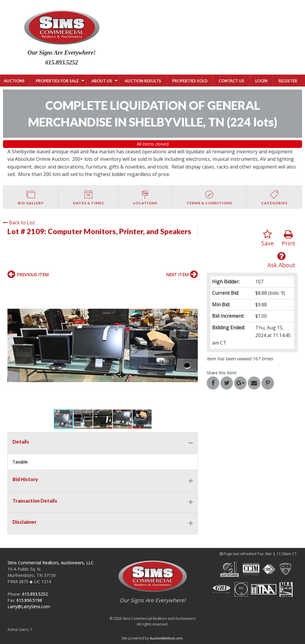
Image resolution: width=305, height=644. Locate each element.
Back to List (19, 223)
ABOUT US (102, 81)
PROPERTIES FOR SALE (57, 81)
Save (268, 238)
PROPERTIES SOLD (190, 81)
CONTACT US (231, 81)
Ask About (281, 260)
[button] (13, 345)
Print (288, 238)
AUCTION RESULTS (143, 81)
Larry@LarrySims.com (29, 607)
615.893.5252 (35, 594)
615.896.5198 (29, 600)
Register (288, 81)
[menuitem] (58, 81)
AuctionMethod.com (166, 638)
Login (261, 81)
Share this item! (222, 373)
